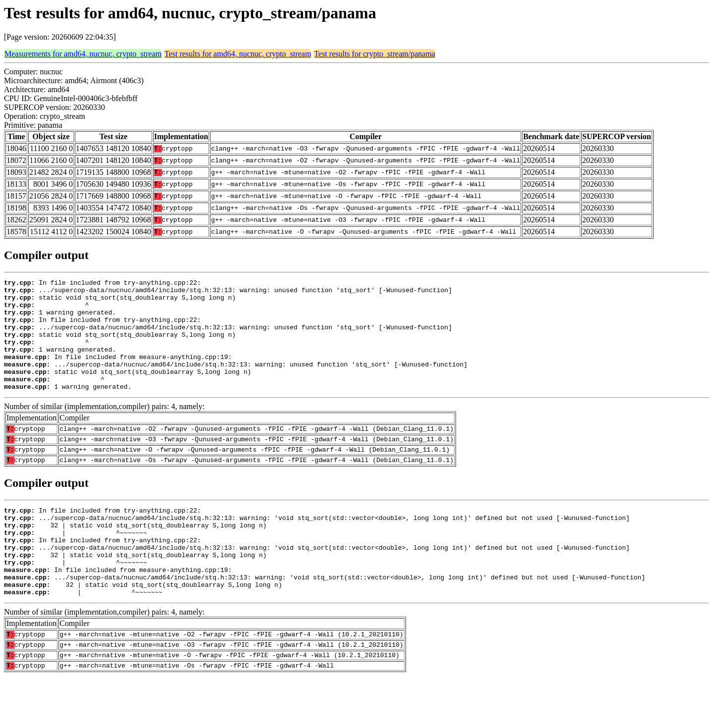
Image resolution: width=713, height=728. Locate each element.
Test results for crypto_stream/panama (375, 54)
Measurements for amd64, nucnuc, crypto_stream (83, 54)
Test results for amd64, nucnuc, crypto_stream (238, 54)
